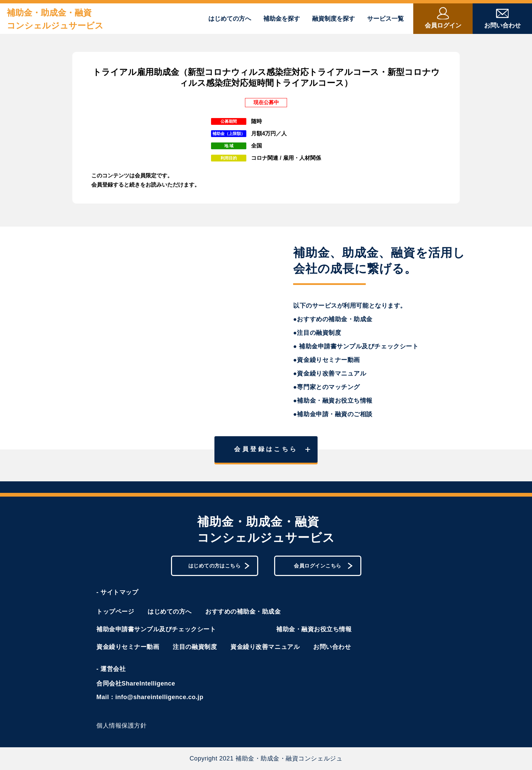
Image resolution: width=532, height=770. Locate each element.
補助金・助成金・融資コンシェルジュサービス (55, 19)
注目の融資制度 (195, 647)
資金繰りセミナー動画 (128, 647)
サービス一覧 (385, 19)
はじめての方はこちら (219, 566)
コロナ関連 (265, 158)
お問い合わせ (332, 647)
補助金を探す (282, 19)
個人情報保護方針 (121, 726)
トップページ (115, 612)
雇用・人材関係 (302, 158)
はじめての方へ (230, 19)
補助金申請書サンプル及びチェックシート (156, 629)
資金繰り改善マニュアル (265, 647)
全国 (256, 146)
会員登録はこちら (272, 449)
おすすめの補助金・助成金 (243, 612)
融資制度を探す (334, 19)
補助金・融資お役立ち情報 (314, 629)
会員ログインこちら (323, 566)
